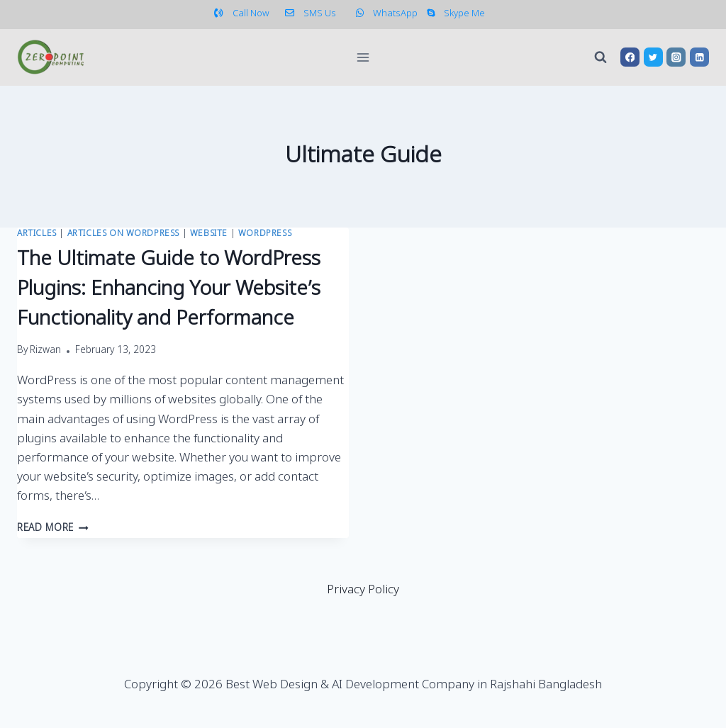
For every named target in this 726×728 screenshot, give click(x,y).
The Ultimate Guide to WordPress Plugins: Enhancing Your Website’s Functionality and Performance (169, 290)
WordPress (265, 234)
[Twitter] (653, 57)
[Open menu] (363, 57)
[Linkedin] (699, 57)
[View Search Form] (601, 57)
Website (209, 234)
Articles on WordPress (124, 234)
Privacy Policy (363, 590)
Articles (37, 234)
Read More (53, 529)
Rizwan (45, 351)
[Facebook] (630, 57)
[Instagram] (676, 57)
